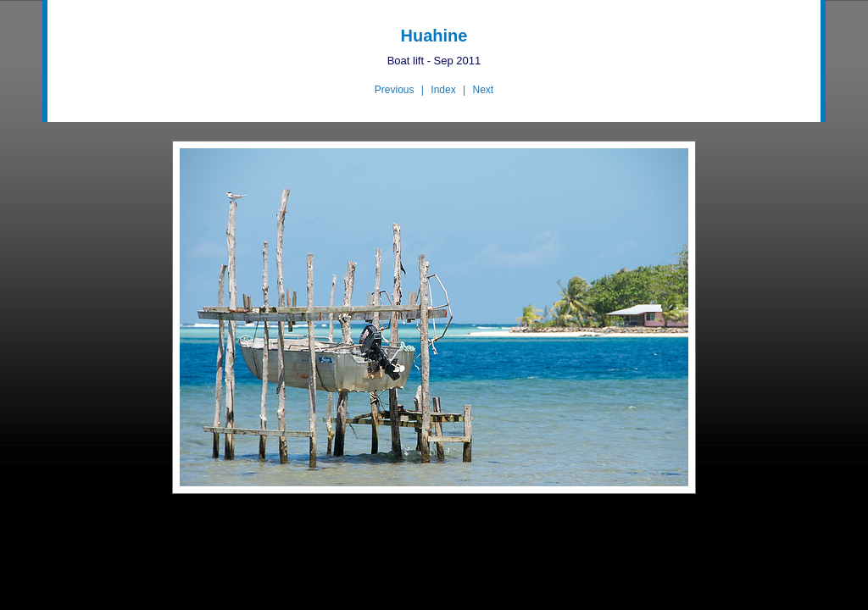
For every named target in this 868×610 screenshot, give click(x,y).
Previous (395, 90)
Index (443, 90)
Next (483, 90)
